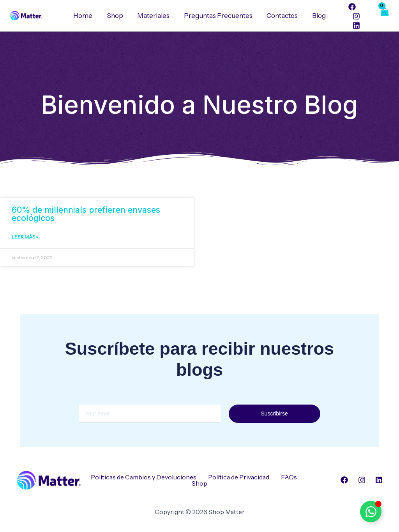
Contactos (281, 16)
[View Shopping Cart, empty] (384, 16)
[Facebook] (349, 7)
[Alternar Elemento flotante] (371, 512)
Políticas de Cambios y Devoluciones (144, 477)
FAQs (289, 477)
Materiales (154, 16)
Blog (317, 16)
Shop (117, 16)
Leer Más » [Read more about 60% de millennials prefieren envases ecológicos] (25, 237)
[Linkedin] (353, 26)
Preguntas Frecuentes (218, 16)
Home (86, 16)
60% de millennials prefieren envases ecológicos (86, 214)
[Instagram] (353, 16)
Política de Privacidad (239, 477)
